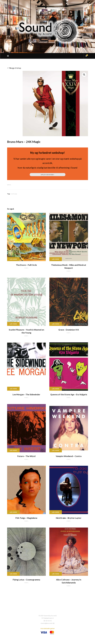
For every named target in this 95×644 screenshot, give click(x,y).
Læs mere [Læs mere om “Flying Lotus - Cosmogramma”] (13, 574)
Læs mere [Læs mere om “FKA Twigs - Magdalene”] (13, 512)
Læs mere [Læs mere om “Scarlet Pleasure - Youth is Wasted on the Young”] (13, 324)
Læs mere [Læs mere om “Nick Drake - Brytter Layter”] (56, 512)
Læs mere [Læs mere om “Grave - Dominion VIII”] (56, 324)
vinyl (9, 185)
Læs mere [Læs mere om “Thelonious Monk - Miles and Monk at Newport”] (56, 259)
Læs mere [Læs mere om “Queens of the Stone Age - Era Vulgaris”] (56, 389)
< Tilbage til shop (14, 68)
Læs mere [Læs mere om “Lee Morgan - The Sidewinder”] (13, 389)
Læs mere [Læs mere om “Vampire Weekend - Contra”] (56, 450)
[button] (84, 75)
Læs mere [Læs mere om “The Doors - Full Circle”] (13, 259)
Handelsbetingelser (48, 628)
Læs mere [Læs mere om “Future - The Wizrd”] (13, 450)
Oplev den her (47, 175)
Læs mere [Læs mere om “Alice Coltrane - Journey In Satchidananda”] (56, 574)
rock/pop (14, 194)
